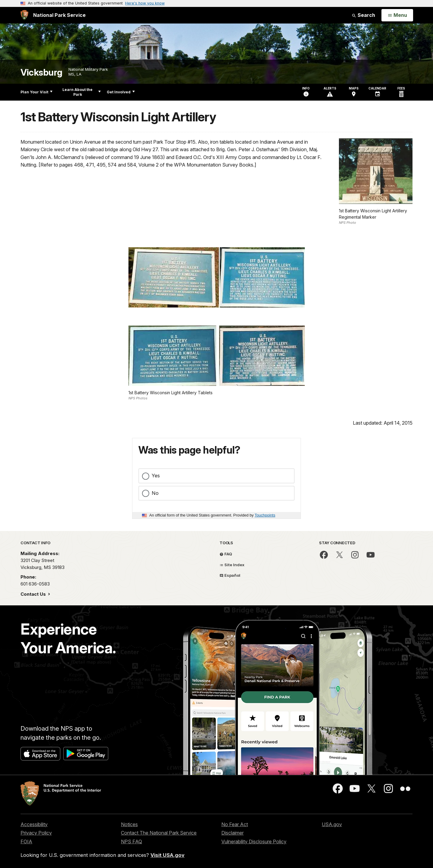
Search (363, 15)
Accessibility (34, 824)
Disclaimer (232, 833)
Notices (129, 824)
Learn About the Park (82, 92)
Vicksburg (41, 72)
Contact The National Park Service (159, 833)
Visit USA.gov (168, 855)
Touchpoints (265, 515)
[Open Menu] (397, 15)
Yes (156, 476)
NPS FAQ (131, 841)
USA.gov (332, 824)
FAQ (226, 554)
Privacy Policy (36, 833)
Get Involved (121, 92)
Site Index (232, 565)
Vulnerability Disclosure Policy (254, 841)
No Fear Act (235, 824)
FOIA (26, 841)
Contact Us (34, 594)
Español (230, 575)
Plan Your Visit (36, 92)
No (155, 493)
